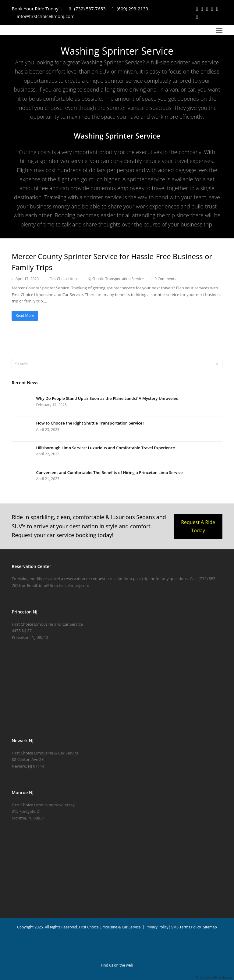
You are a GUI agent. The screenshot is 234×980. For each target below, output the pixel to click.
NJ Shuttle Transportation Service (115, 279)
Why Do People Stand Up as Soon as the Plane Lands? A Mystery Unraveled (107, 398)
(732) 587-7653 (87, 9)
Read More (25, 315)
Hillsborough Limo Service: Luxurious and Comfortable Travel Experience (105, 448)
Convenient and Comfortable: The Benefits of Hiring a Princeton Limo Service (109, 472)
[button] (219, 30)
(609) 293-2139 (130, 9)
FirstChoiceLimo (63, 279)
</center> (117, 691)
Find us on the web (117, 965)
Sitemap (210, 927)
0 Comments (165, 279)
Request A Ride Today (198, 526)
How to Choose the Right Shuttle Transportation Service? (90, 423)
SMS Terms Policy (186, 927)
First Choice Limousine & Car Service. (110, 927)
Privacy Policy (157, 927)
